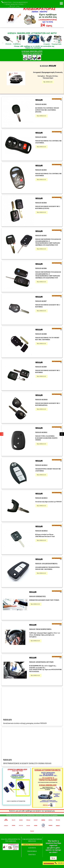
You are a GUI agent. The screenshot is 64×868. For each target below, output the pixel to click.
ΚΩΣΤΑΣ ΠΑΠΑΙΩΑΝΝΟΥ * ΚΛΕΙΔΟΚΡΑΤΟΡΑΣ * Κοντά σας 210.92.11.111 (15, 5)
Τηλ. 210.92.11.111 (48, 82)
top (53, 858)
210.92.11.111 (54, 863)
